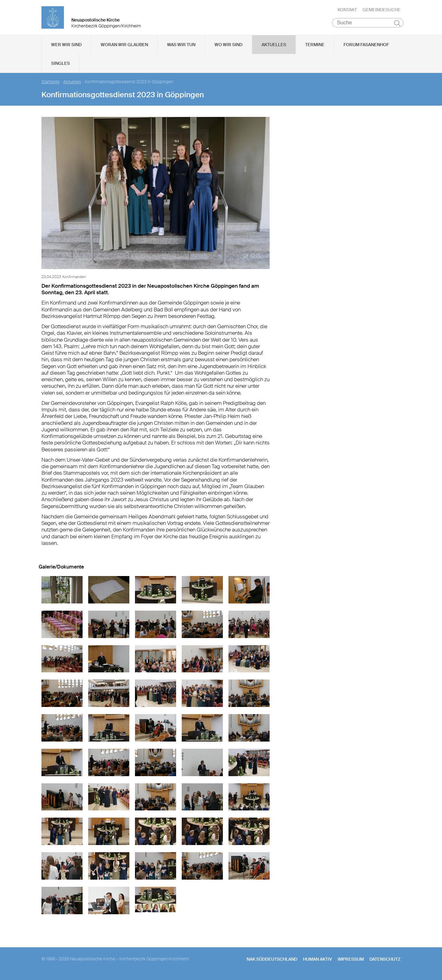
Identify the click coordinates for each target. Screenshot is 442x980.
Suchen (397, 26)
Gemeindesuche (382, 11)
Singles (60, 66)
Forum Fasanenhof (366, 47)
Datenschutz (385, 962)
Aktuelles (274, 47)
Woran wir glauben (124, 47)
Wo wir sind (228, 47)
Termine (315, 47)
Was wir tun (181, 47)
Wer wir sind (66, 47)
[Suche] (368, 25)
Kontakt (347, 11)
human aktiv (317, 962)
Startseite (50, 84)
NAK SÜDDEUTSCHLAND (272, 962)
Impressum (351, 962)
